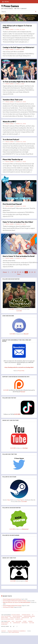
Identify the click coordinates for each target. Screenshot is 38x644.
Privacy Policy (21, 371)
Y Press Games (10, 6)
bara (9, 621)
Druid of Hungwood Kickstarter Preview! (12, 606)
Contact (4, 631)
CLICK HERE (11, 309)
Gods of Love (19, 619)
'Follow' (9, 500)
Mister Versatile (17, 616)
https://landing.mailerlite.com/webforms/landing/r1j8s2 (19, 367)
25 (35, 272)
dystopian (25, 623)
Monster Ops (25, 618)
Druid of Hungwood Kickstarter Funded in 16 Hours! (15, 601)
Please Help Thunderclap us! (13, 159)
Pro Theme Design (14, 632)
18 (15, 272)
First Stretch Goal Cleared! (12, 204)
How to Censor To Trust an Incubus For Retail (19, 256)
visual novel (5, 623)
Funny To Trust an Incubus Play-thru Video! (18, 222)
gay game (19, 621)
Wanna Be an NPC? (9, 122)
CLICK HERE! (17, 414)
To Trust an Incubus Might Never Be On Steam (19, 82)
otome (25, 621)
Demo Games (5, 618)
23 (30, 272)
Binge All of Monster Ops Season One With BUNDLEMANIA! (17, 602)
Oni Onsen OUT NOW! (8, 607)
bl (11, 623)
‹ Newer (5, 272)
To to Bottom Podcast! (11, 139)
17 (13, 272)
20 (20, 272)
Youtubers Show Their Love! (13, 100)
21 (23, 272)
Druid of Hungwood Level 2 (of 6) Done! (12, 599)
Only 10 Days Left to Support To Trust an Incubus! (17, 27)
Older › (19, 274)
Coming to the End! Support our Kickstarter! (18, 47)
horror (30, 621)
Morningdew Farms (29, 616)
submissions (17, 623)
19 (18, 272)
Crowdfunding (26, 615)
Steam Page (20, 500)
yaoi (13, 621)
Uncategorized (16, 615)
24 (32, 272)
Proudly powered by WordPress (17, 631)
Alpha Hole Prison (15, 618)
